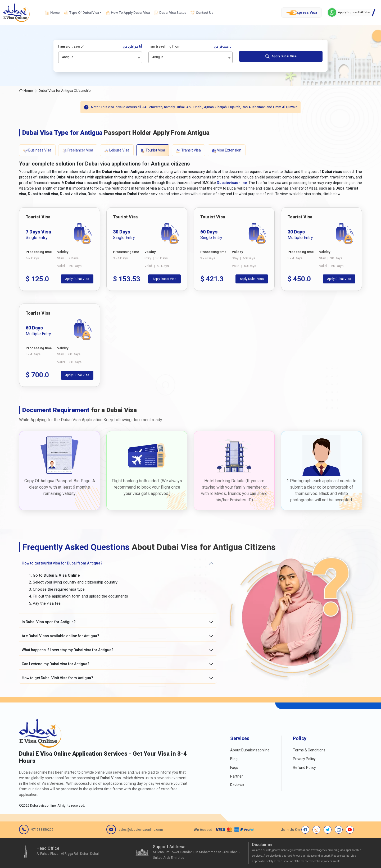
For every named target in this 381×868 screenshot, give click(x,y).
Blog (234, 759)
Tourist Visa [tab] (153, 150)
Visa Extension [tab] (227, 150)
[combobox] (100, 57)
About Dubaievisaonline (250, 750)
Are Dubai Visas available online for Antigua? (60, 636)
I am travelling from (190, 47)
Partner (237, 776)
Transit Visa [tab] (189, 150)
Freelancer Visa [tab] (78, 150)
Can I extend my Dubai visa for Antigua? (56, 664)
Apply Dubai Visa (281, 56)
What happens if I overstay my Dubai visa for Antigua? (68, 650)
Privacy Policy (304, 759)
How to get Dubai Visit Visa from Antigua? (57, 678)
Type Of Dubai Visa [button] (81, 13)
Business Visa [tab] (37, 150)
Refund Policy (304, 768)
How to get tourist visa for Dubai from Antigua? (62, 563)
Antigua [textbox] (68, 57)
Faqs (234, 768)
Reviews (237, 785)
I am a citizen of (100, 47)
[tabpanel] (190, 297)
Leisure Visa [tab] (117, 150)
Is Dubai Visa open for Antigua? (49, 622)
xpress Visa (301, 13)
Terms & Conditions (309, 750)
